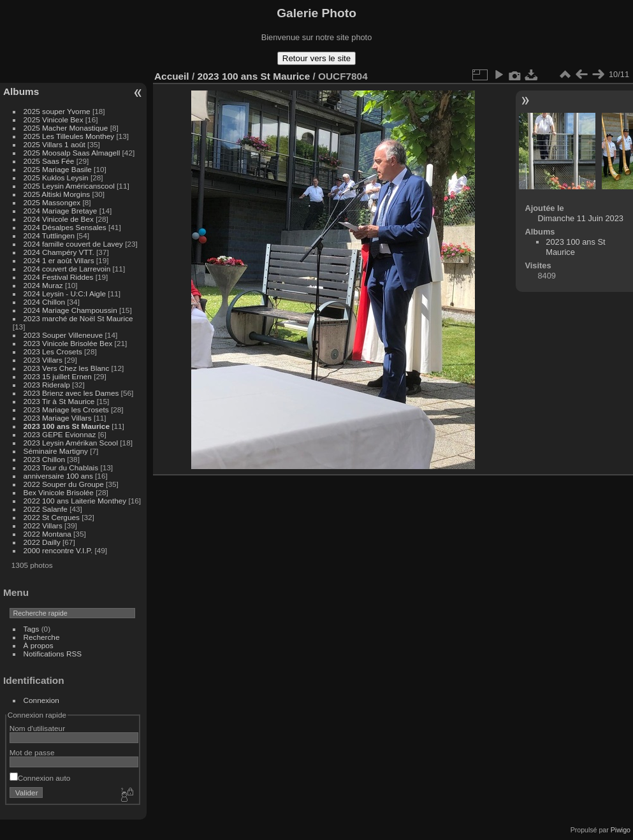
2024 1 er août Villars (59, 260)
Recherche (42, 637)
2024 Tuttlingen (49, 235)
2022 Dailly (43, 542)
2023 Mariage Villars (58, 418)
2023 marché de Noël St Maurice (78, 318)
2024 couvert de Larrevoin (67, 269)
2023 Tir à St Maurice (59, 401)
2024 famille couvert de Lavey (73, 244)
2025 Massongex (52, 202)
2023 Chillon (44, 459)
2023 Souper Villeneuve (63, 335)
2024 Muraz (43, 285)
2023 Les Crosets (54, 351)
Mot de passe (32, 752)
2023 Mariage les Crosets (66, 409)
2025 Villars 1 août (55, 144)
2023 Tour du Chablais (61, 467)
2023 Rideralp (47, 385)
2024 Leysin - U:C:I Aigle (65, 293)
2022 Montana (47, 534)
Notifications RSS (53, 654)
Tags (32, 629)
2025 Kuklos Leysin (56, 177)
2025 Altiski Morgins (57, 194)
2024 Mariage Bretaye (61, 211)
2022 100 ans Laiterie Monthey (75, 501)
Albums (21, 91)
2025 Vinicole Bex (54, 119)
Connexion (41, 700)
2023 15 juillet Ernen (58, 376)
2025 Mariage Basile (58, 169)
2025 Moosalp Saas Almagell (73, 153)
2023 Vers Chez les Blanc (67, 368)
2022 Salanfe (46, 509)
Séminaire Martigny (56, 451)
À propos (39, 645)
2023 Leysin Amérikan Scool (71, 443)
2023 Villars (43, 360)
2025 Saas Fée (50, 161)
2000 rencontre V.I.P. (58, 550)
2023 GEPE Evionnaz (60, 434)
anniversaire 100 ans (58, 476)
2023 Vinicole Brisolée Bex (68, 343)
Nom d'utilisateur (37, 728)
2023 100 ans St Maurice (67, 426)
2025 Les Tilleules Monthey (69, 136)
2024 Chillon (44, 302)
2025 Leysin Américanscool (69, 186)
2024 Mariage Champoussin (70, 310)
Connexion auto (40, 778)
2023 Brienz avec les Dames (71, 393)
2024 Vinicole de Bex (59, 219)
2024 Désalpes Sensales (65, 227)
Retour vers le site (316, 58)
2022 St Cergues (52, 517)
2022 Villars (43, 525)
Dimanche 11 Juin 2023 (581, 218)
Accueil (172, 76)
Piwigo (621, 830)
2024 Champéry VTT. (59, 252)
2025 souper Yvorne (57, 111)
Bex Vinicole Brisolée (59, 492)
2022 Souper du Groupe (64, 484)
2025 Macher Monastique (66, 128)
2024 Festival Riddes (59, 277)
